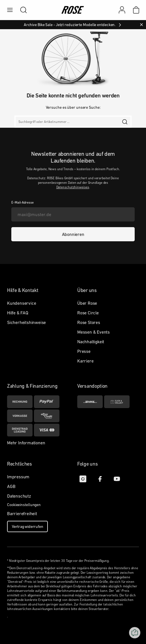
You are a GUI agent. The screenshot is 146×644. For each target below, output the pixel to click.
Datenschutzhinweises (73, 187)
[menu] (10, 10)
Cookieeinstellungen (24, 505)
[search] (21, 10)
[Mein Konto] (122, 10)
